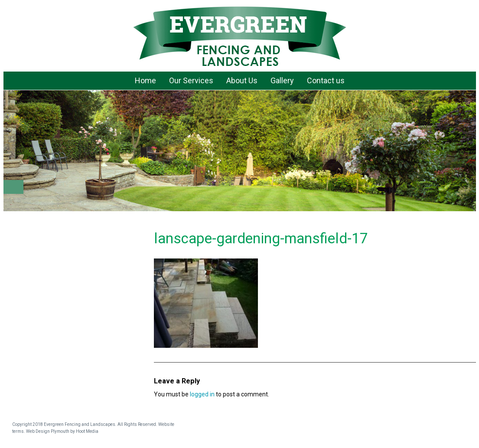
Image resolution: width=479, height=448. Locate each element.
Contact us (326, 80)
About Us (242, 80)
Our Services (191, 80)
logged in (202, 394)
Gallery (282, 80)
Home (145, 80)
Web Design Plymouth (48, 431)
